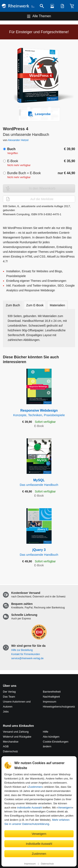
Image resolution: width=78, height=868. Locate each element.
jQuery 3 (39, 552)
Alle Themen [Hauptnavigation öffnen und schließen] (42, 16)
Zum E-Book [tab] (35, 305)
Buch (11, 149)
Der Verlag (9, 692)
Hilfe (46, 732)
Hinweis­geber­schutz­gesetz (59, 707)
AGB (6, 746)
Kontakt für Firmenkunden (26, 654)
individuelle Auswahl (29, 808)
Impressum (30, 864)
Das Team (9, 697)
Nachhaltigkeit (51, 697)
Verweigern (65, 808)
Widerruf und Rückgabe (17, 737)
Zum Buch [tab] (13, 305)
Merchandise (11, 742)
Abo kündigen (51, 737)
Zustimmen (35, 787)
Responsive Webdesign (39, 413)
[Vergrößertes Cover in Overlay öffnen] (40, 76)
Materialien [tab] (57, 305)
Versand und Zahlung (16, 732)
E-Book (12, 161)
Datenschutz (47, 864)
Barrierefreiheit (52, 692)
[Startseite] (18, 6)
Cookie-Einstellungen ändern (56, 744)
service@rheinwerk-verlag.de (27, 658)
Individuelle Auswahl (39, 844)
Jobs (6, 712)
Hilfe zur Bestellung (22, 650)
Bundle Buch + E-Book (24, 173)
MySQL (39, 483)
